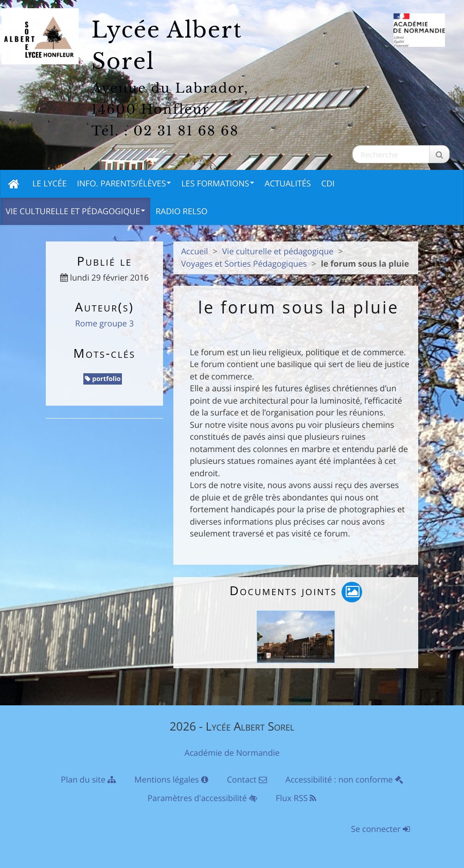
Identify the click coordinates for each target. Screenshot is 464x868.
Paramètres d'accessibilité (202, 798)
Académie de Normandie (232, 753)
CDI (328, 183)
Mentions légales (171, 779)
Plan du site (88, 779)
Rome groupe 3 (104, 323)
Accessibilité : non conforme (344, 779)
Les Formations (218, 183)
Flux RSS (296, 798)
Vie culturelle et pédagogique (75, 211)
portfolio (103, 378)
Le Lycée (50, 183)
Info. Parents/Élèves (124, 183)
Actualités (288, 183)
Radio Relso (181, 211)
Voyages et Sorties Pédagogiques (244, 264)
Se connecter (380, 829)
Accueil (194, 251)
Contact (247, 779)
